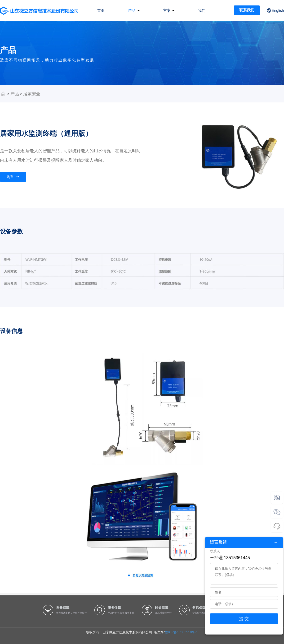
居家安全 (32, 94)
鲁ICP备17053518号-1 (182, 632)
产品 (15, 94)
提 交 (244, 619)
